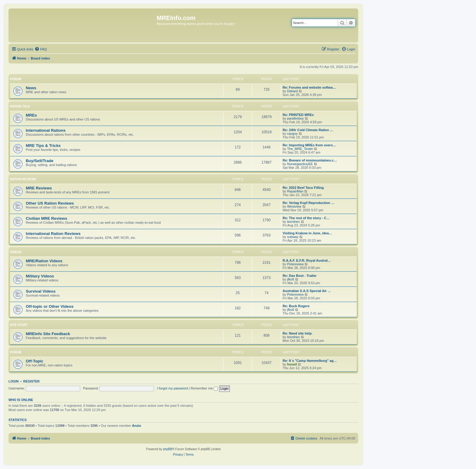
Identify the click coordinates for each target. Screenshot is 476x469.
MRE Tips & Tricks (43, 146)
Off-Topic (35, 361)
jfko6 (291, 279)
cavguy (292, 134)
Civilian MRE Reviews (46, 218)
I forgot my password (172, 388)
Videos (16, 252)
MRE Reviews (39, 188)
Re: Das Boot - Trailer (300, 276)
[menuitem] (41, 49)
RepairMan (295, 191)
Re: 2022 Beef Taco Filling (303, 188)
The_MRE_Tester (300, 149)
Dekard (292, 91)
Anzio (137, 426)
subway (293, 237)
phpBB (168, 449)
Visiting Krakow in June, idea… (307, 233)
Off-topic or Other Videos (50, 306)
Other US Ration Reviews (50, 203)
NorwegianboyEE (300, 164)
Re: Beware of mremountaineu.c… (310, 160)
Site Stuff (19, 325)
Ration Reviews (23, 179)
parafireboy (296, 118)
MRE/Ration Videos (44, 261)
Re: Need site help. (297, 333)
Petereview (295, 264)
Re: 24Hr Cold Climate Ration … (308, 130)
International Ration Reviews (53, 234)
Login (14, 381)
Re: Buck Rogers (296, 306)
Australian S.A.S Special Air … (307, 291)
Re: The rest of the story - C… (306, 218)
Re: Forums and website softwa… (309, 87)
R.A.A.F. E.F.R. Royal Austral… (307, 260)
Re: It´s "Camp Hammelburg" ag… (310, 361)
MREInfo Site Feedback (48, 334)
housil (292, 364)
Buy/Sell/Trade (40, 161)
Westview (294, 206)
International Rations (46, 130)
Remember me (204, 388)
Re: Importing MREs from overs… (309, 145)
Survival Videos (41, 291)
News (31, 88)
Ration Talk (20, 106)
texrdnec (294, 222)
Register (32, 381)
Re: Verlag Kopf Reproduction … (309, 203)
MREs (31, 115)
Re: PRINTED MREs (298, 115)
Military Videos (40, 276)
